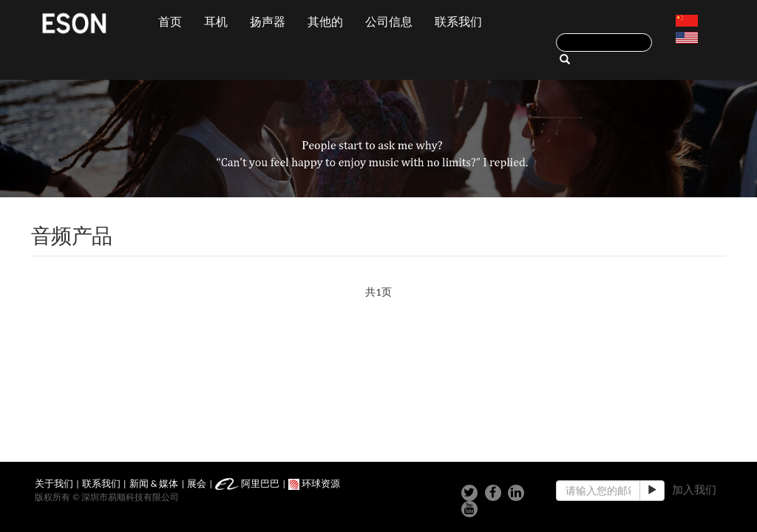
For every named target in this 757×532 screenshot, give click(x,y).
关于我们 (54, 484)
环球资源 (314, 484)
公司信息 (389, 22)
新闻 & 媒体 (154, 484)
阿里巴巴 (247, 484)
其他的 (325, 22)
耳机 (216, 22)
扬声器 (268, 22)
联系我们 (458, 22)
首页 (170, 22)
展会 (197, 484)
